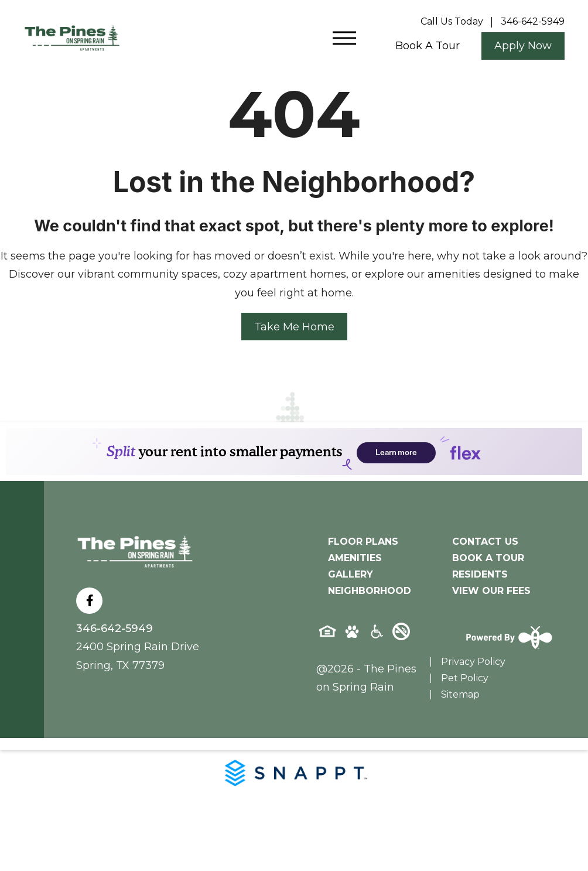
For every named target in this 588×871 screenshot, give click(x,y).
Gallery (351, 574)
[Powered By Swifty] (505, 637)
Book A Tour (488, 558)
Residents (480, 574)
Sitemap (460, 694)
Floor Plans (363, 542)
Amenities (355, 558)
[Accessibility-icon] (377, 635)
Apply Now (523, 46)
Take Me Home (294, 327)
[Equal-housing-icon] (327, 635)
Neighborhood (370, 591)
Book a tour (428, 46)
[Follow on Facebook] (89, 601)
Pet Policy (465, 678)
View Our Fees (491, 591)
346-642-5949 (114, 629)
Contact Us (485, 542)
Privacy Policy (473, 662)
